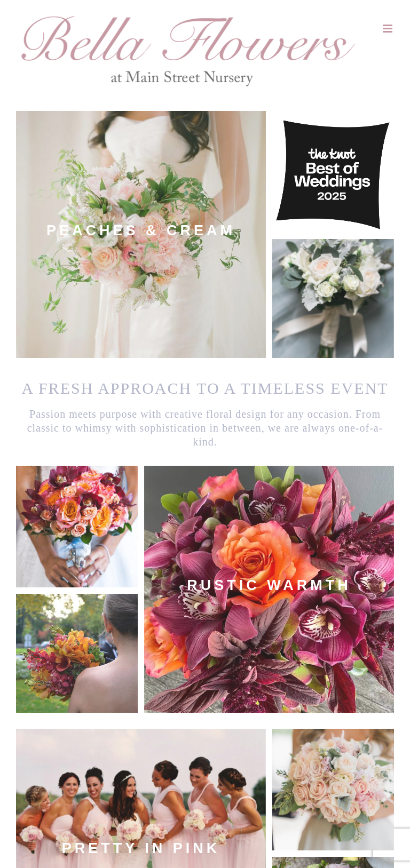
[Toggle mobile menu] (388, 29)
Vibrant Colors (333, 737)
